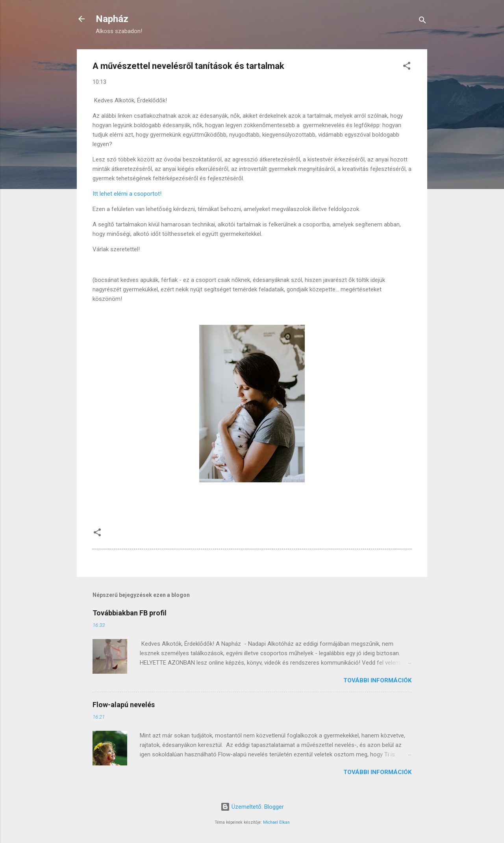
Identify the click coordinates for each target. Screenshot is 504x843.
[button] (407, 67)
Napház (112, 19)
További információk (377, 680)
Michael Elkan (276, 822)
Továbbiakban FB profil (130, 613)
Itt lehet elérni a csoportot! (127, 194)
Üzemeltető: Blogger (252, 807)
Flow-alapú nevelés (124, 705)
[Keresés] (422, 21)
